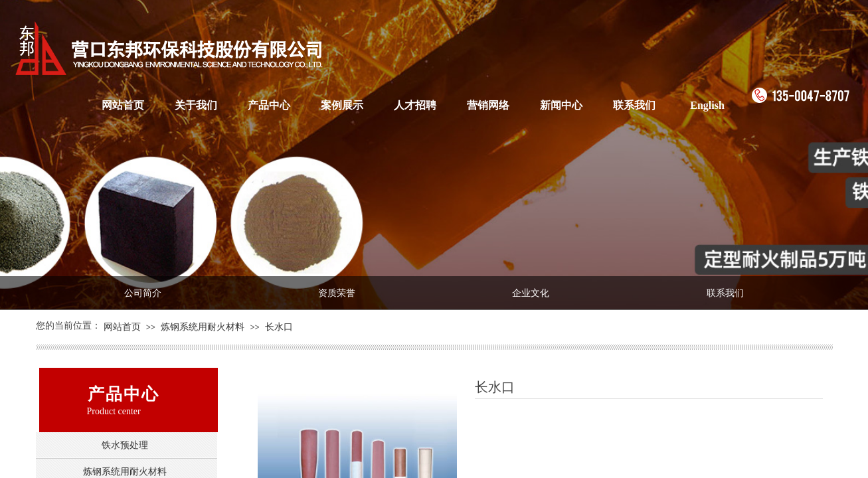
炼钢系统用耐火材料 (203, 327)
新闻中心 (561, 105)
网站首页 (123, 105)
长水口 (279, 327)
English (707, 105)
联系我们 (634, 105)
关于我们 (196, 105)
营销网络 (488, 105)
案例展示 (342, 105)
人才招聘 (415, 105)
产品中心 (269, 105)
